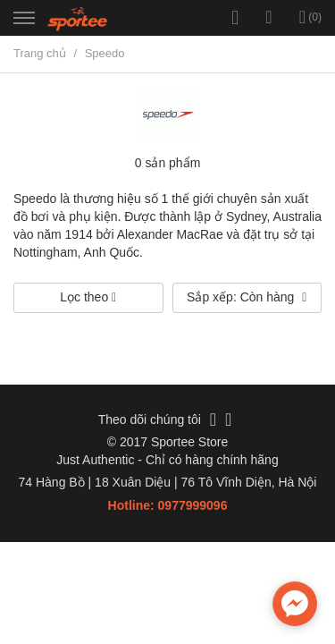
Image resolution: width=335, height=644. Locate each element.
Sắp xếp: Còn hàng (247, 297)
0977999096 (193, 505)
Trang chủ (40, 53)
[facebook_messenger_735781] (295, 604)
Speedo (105, 53)
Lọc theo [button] (88, 297)
